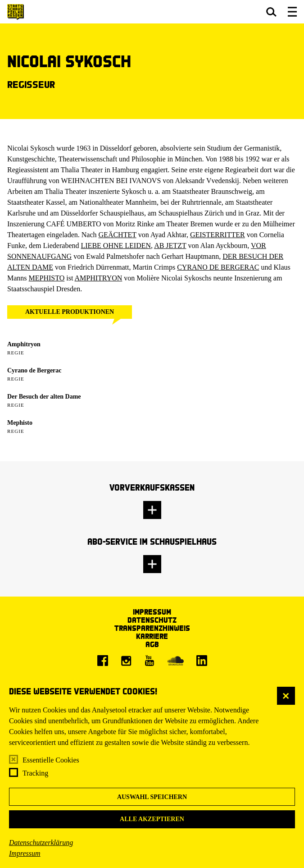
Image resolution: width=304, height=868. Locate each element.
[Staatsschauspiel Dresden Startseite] (16, 12)
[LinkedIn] (202, 661)
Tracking (35, 773)
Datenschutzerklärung (41, 843)
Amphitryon (24, 344)
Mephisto (20, 423)
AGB (152, 644)
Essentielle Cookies (51, 760)
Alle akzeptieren (152, 819)
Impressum (25, 853)
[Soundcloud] (176, 661)
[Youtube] (150, 661)
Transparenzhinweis (152, 628)
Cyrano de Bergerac (34, 370)
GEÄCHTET (118, 235)
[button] (271, 12)
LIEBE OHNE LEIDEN (116, 246)
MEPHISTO (47, 278)
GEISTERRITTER (218, 235)
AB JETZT (170, 246)
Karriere (152, 636)
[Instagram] (126, 661)
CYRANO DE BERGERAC (218, 267)
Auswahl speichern (152, 797)
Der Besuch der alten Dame (44, 397)
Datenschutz (152, 620)
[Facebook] (103, 661)
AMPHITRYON (99, 278)
